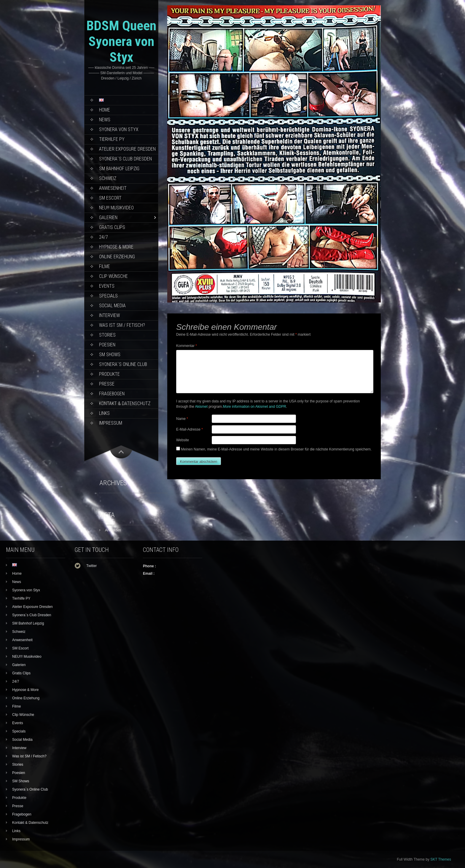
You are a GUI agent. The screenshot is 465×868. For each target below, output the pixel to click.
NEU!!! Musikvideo (116, 208)
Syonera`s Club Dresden (125, 159)
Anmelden (113, 530)
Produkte (109, 374)
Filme (105, 266)
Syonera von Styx (119, 129)
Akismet (201, 407)
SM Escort (110, 198)
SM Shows (110, 355)
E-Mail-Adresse (189, 429)
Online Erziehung (117, 257)
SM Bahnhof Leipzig (119, 169)
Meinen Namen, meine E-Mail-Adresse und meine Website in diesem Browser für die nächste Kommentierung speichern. (276, 449)
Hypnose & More (116, 247)
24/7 (103, 237)
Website (183, 440)
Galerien (108, 218)
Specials (108, 296)
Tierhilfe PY (112, 139)
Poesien (107, 345)
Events (107, 286)
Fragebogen (112, 394)
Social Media (112, 306)
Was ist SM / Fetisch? (122, 325)
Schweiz (108, 178)
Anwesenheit (113, 188)
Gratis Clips (112, 227)
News (105, 120)
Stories (107, 335)
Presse (107, 384)
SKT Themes (441, 859)
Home (105, 110)
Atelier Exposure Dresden (127, 149)
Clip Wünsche (113, 276)
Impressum (111, 423)
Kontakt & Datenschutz (125, 403)
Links (104, 413)
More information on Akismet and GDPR (254, 407)
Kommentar (187, 346)
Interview (109, 315)
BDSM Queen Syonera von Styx (121, 41)
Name (182, 419)
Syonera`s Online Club (123, 364)
